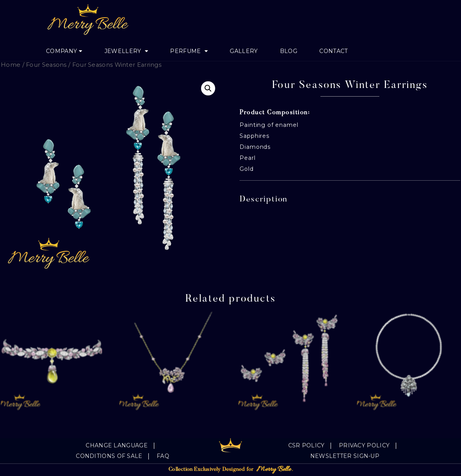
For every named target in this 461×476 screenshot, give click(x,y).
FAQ (163, 456)
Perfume (186, 51)
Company (61, 51)
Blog (289, 51)
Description (264, 200)
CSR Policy (306, 445)
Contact (333, 51)
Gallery (244, 51)
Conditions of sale (109, 456)
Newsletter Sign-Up (345, 456)
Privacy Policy (364, 445)
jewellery (124, 51)
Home (11, 65)
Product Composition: (275, 113)
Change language (117, 445)
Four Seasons (46, 65)
